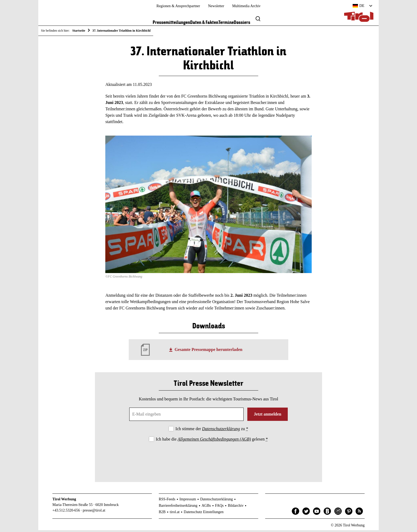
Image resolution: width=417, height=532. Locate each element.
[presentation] (208, 459)
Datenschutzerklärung (221, 431)
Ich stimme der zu (212, 431)
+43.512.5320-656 (66, 512)
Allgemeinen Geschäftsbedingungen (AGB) (214, 441)
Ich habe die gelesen (212, 441)
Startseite (79, 31)
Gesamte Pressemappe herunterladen (209, 352)
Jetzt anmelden (268, 416)
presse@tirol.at (94, 512)
